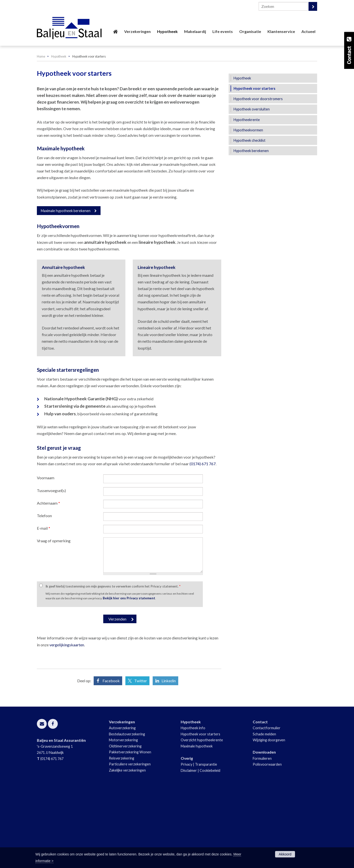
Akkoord (285, 854)
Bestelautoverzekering (127, 809)
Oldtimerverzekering (125, 821)
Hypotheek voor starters (200, 809)
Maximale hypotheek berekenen (66, 285)
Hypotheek (59, 131)
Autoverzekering (122, 803)
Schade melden (264, 809)
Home (41, 131)
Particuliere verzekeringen (130, 839)
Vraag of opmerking (54, 615)
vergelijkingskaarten (67, 719)
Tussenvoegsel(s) (51, 565)
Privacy (186, 839)
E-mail (44, 603)
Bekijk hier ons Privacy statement (129, 673)
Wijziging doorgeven (269, 815)
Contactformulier (267, 803)
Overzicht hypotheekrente (202, 815)
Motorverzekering (123, 815)
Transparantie (206, 839)
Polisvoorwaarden (267, 839)
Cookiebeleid (210, 845)
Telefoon (44, 590)
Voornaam (46, 552)
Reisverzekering (122, 833)
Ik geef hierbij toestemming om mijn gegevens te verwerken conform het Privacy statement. (113, 661)
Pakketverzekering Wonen (130, 827)
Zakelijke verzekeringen (127, 845)
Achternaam (48, 578)
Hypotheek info (193, 803)
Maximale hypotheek (197, 821)
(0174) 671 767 (203, 538)
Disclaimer (189, 845)
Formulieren (262, 833)
